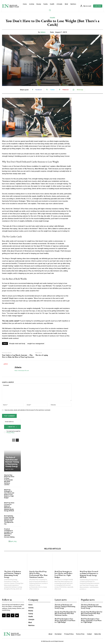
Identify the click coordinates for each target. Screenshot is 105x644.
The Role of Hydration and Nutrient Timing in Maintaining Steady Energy (12, 462)
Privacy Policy (10, 433)
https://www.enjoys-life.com (22, 371)
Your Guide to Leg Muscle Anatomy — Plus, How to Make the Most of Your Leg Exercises (18, 356)
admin (43, 32)
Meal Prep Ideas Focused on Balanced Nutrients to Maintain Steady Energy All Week (9, 507)
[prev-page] (14, 440)
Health (52, 18)
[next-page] (17, 440)
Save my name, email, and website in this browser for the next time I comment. (28, 410)
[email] (12, 422)
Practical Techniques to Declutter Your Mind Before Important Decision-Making (9, 533)
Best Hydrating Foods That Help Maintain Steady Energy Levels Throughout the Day (9, 520)
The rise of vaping (42, 355)
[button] (50, 10)
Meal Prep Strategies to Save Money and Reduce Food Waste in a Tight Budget (9, 494)
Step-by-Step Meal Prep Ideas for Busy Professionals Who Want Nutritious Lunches (9, 480)
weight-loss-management (36, 344)
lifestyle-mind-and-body (17, 344)
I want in (12, 427)
